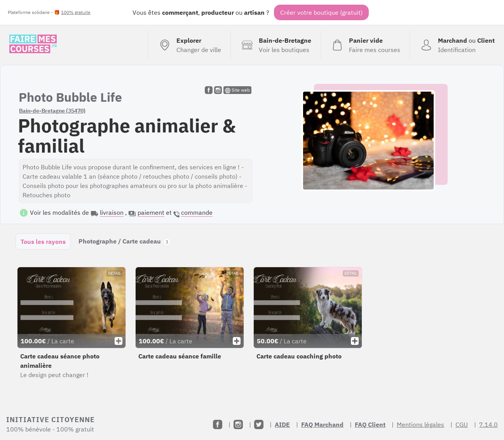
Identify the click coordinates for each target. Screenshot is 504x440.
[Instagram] (238, 424)
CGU (462, 424)
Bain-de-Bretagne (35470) (52, 111)
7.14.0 (488, 424)
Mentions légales (420, 424)
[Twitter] (259, 424)
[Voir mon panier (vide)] (365, 45)
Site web (237, 90)
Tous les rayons (43, 242)
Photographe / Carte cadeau (124, 241)
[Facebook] (218, 424)
